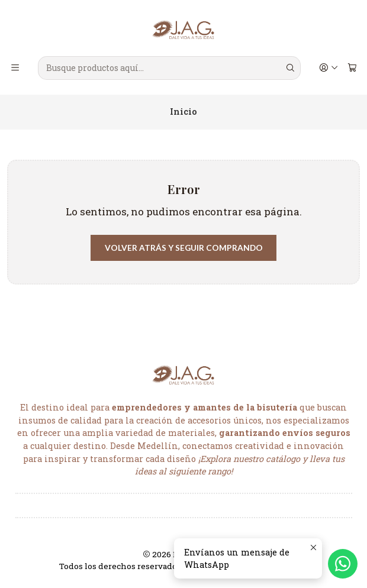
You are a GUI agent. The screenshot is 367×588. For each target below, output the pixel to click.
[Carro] (352, 68)
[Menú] (15, 68)
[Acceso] (328, 68)
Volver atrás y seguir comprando (184, 248)
